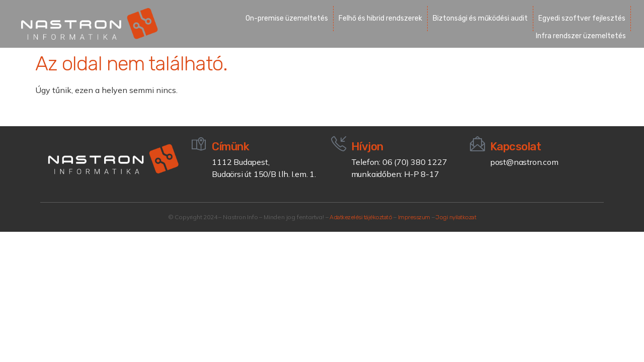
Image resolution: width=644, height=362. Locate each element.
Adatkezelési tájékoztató (361, 217)
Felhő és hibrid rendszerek (380, 18)
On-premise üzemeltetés (287, 18)
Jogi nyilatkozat (456, 217)
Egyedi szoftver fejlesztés (582, 18)
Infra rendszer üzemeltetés (581, 36)
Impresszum (414, 217)
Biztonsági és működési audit (480, 18)
